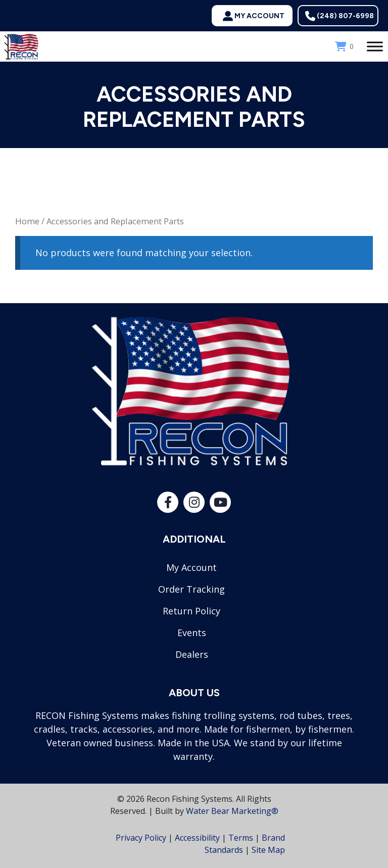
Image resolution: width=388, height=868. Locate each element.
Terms (241, 838)
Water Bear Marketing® (232, 811)
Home (27, 221)
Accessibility (197, 838)
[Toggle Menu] (375, 46)
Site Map (268, 850)
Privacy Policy (141, 838)
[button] (252, 16)
